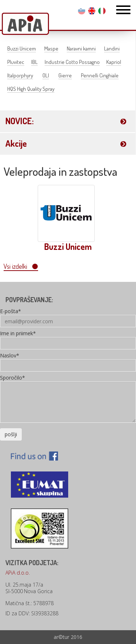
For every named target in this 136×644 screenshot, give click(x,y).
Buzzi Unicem (22, 48)
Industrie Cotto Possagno (72, 62)
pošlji (11, 434)
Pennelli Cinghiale (100, 75)
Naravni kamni (81, 48)
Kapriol (114, 62)
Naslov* (10, 356)
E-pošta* (11, 312)
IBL (34, 62)
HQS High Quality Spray (31, 89)
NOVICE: (20, 121)
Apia (25, 25)
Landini (112, 48)
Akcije (16, 143)
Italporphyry (20, 75)
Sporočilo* (13, 378)
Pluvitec (16, 62)
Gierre (65, 75)
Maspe (51, 48)
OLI (46, 75)
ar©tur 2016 (68, 637)
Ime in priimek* (18, 334)
